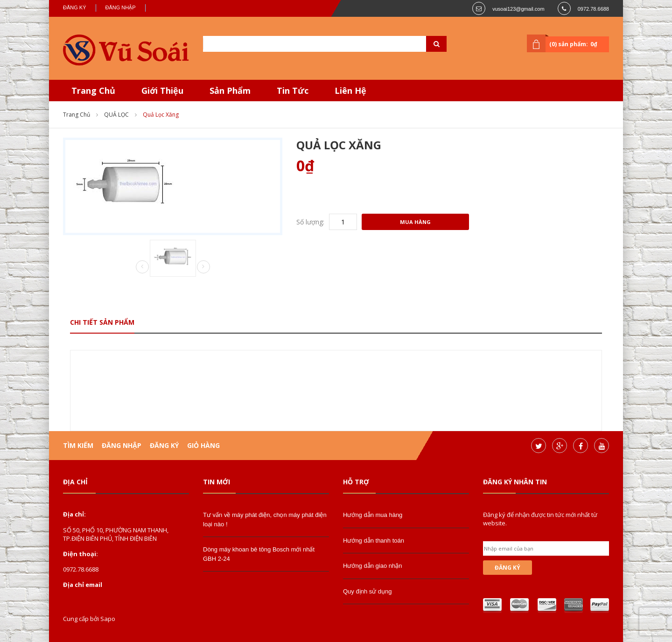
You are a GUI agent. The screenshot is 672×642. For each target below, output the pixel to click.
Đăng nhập (121, 7)
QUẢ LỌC (116, 115)
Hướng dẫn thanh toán (374, 541)
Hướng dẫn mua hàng (373, 515)
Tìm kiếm (78, 445)
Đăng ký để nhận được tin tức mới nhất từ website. (540, 519)
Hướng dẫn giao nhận (372, 566)
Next (203, 267)
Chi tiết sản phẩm (102, 322)
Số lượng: (310, 222)
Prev (142, 267)
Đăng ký (75, 7)
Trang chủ (77, 115)
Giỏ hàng (203, 445)
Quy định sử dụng (367, 591)
